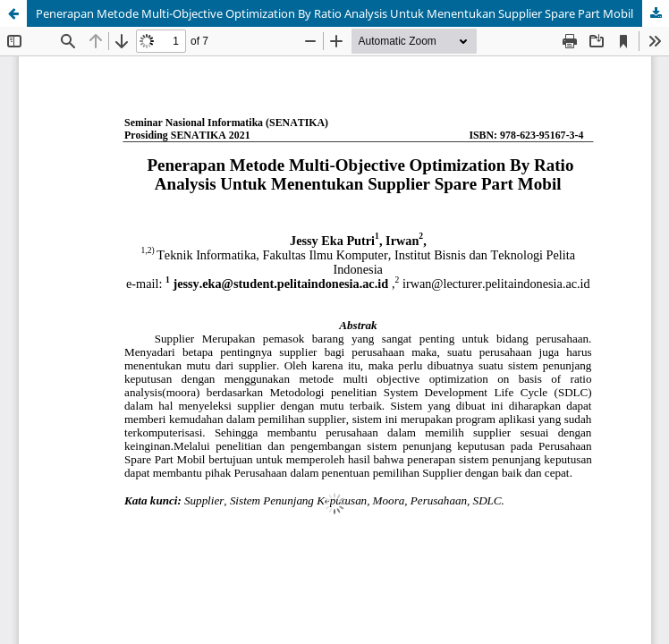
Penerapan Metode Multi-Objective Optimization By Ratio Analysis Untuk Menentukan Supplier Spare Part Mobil (334, 13)
